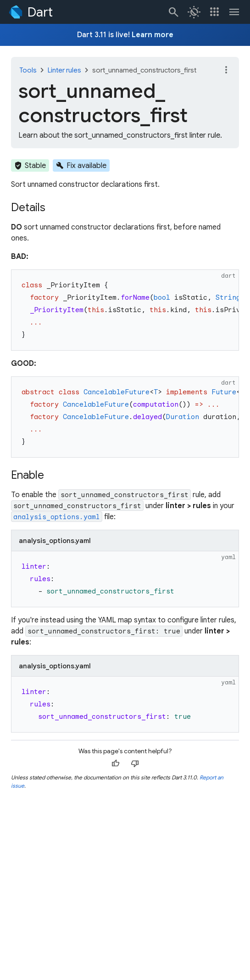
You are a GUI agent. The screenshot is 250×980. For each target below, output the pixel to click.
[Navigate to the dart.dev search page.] (174, 12)
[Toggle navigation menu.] (234, 12)
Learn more (153, 35)
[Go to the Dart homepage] (30, 12)
